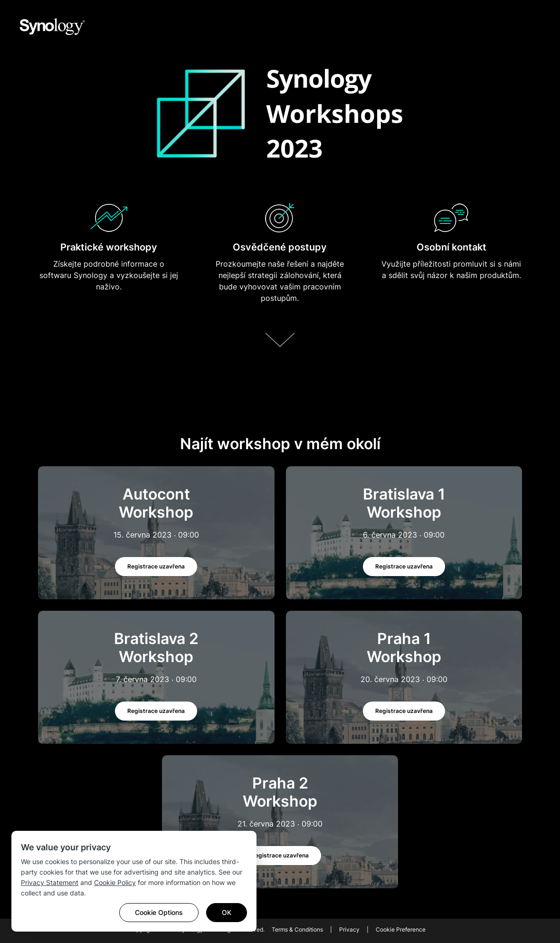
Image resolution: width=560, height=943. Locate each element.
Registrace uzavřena (156, 566)
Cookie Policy (115, 882)
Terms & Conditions (297, 929)
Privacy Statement (50, 882)
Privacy (349, 929)
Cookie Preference (401, 929)
